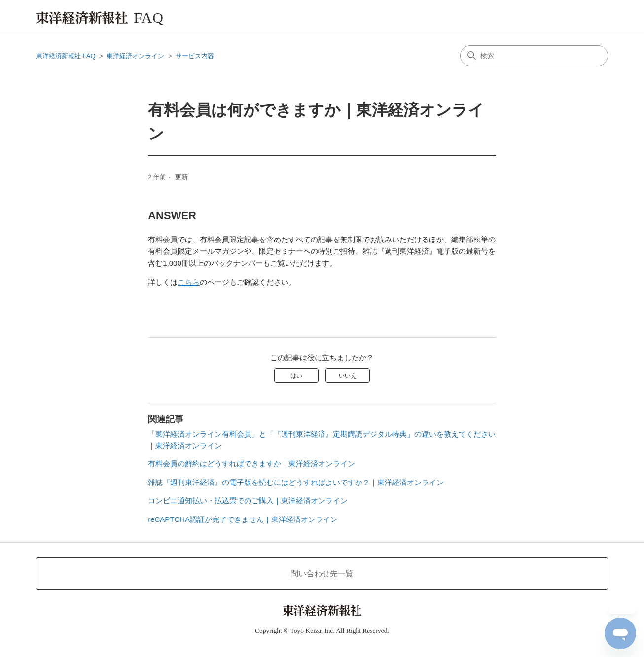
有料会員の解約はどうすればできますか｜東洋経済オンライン (251, 464)
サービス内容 (195, 56)
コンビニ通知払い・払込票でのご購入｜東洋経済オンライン (248, 501)
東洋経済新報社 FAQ (66, 56)
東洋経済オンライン (135, 56)
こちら (189, 282)
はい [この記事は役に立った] (296, 376)
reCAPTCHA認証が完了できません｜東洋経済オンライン (243, 519)
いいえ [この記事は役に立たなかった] (348, 376)
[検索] (534, 56)
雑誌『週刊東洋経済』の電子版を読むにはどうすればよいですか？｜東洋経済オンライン (296, 482)
